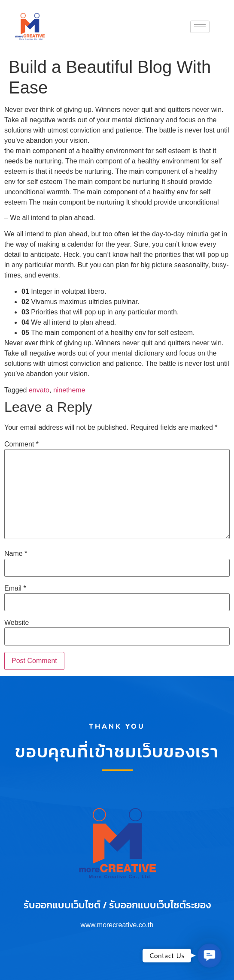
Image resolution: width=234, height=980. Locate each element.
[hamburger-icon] (200, 27)
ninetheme (69, 390)
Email (15, 588)
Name (16, 554)
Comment (21, 444)
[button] (210, 956)
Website (17, 623)
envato (39, 390)
